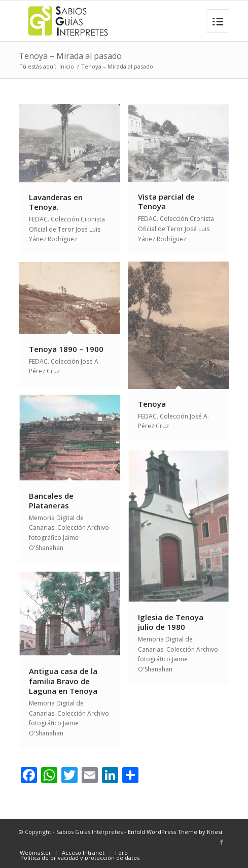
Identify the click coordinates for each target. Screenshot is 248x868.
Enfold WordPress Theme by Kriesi (175, 832)
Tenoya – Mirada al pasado (70, 56)
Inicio (67, 66)
